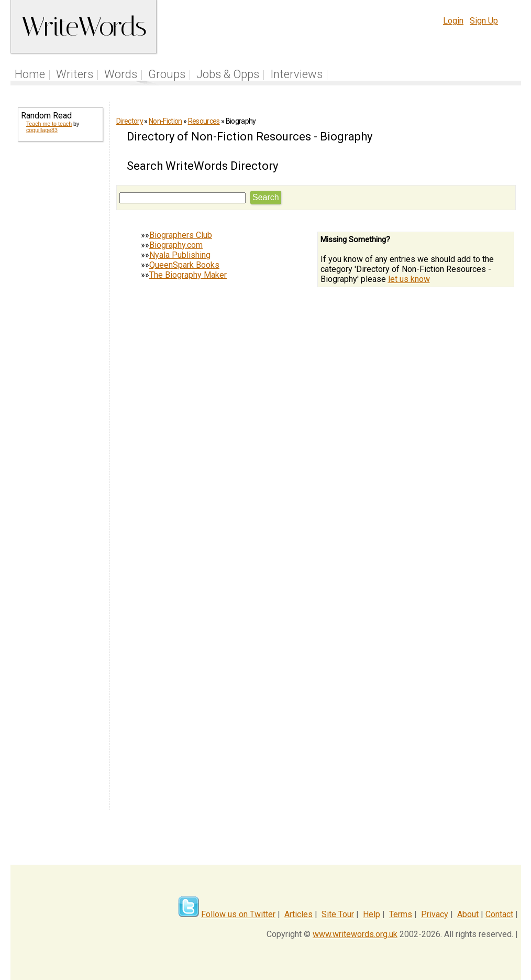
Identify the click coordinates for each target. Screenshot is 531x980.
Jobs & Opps (228, 74)
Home (30, 74)
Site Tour (338, 914)
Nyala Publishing (180, 255)
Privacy (435, 914)
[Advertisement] (60, 319)
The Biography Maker (188, 275)
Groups (167, 74)
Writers (75, 74)
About (468, 914)
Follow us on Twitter (238, 914)
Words (121, 74)
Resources (204, 121)
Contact (499, 914)
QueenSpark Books (184, 265)
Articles (298, 914)
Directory (130, 121)
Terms (401, 914)
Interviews (296, 74)
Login (453, 21)
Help (372, 914)
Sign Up (484, 21)
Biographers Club (181, 235)
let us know (409, 279)
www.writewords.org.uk (355, 934)
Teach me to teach (49, 124)
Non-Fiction (165, 121)
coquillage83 (42, 130)
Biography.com (176, 245)
